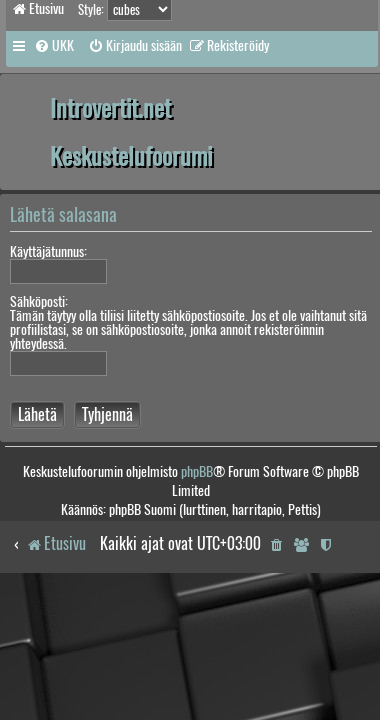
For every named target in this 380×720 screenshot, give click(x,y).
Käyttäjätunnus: (48, 251)
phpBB (197, 471)
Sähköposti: (39, 301)
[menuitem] (54, 46)
